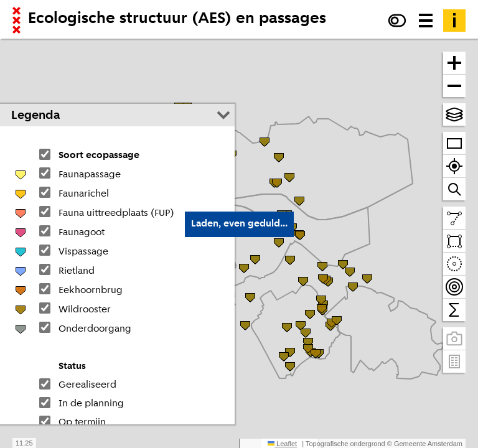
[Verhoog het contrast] (397, 21)
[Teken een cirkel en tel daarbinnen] (454, 264)
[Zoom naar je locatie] (454, 166)
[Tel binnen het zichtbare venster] (454, 310)
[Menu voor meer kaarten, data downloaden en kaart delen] (426, 21)
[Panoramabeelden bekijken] (454, 339)
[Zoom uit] (454, 86)
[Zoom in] (454, 63)
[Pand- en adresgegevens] (454, 362)
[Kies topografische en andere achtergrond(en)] (454, 114)
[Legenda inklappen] (223, 115)
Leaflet (282, 444)
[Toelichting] (454, 21)
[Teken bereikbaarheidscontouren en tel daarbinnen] (454, 287)
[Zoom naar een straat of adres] (454, 189)
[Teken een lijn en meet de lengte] (454, 218)
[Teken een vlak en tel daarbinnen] (454, 241)
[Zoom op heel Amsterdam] (454, 143)
